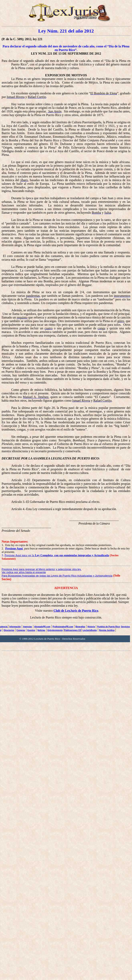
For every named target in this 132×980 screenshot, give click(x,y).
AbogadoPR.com (42, 627)
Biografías (80, 627)
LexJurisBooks (90, 630)
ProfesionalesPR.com (63, 627)
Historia (91, 627)
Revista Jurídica (107, 630)
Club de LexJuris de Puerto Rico (76, 611)
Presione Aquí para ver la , (57, 555)
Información (15, 627)
